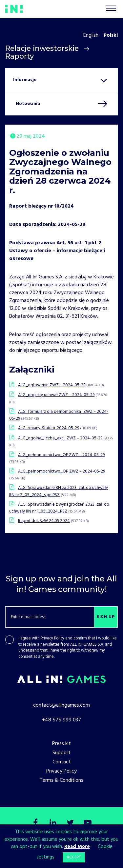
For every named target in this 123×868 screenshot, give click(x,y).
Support (61, 753)
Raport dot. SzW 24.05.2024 (44, 521)
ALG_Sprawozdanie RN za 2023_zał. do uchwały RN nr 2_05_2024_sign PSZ (59, 491)
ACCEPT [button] (74, 857)
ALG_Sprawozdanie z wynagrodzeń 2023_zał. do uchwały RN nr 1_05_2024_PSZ (59, 508)
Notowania (28, 104)
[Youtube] (88, 823)
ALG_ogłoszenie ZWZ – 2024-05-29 (52, 385)
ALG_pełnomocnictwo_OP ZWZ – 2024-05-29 (61, 471)
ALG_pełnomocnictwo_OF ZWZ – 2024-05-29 (61, 455)
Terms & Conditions (61, 780)
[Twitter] (70, 823)
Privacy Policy (52, 638)
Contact (62, 762)
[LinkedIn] (53, 823)
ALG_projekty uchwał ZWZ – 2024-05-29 (56, 395)
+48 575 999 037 (61, 720)
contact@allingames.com (61, 705)
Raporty (20, 56)
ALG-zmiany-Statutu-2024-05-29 (49, 428)
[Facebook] (36, 823)
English (91, 35)
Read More (77, 847)
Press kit (61, 744)
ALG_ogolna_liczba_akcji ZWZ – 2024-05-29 (60, 438)
